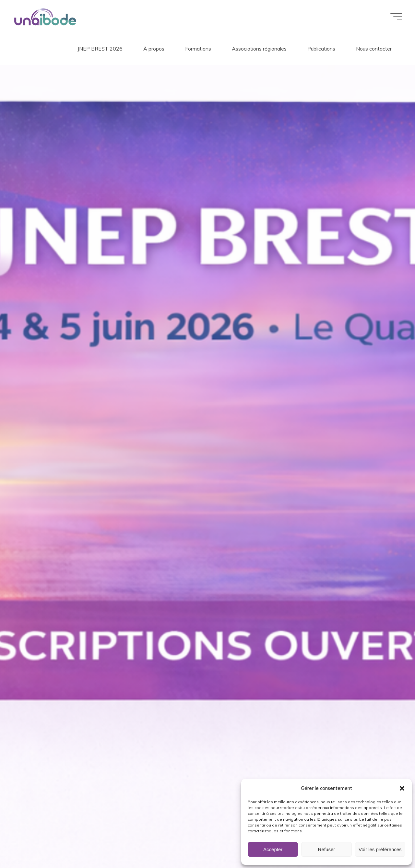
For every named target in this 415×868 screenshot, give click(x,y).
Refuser (327, 849)
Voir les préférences (380, 849)
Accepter (273, 849)
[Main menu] (396, 16)
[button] (402, 788)
